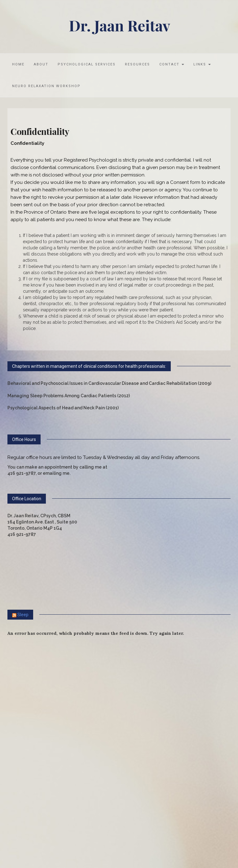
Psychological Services (87, 64)
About (41, 64)
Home (18, 64)
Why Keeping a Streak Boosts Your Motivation (59, 755)
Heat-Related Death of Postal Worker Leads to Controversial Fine (81, 743)
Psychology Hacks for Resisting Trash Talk (55, 730)
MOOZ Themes (106, 813)
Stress (24, 661)
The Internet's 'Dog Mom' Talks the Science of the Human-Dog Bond (84, 717)
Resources (137, 64)
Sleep (23, 615)
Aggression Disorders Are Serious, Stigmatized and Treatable (76, 705)
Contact (172, 64)
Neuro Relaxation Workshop (46, 86)
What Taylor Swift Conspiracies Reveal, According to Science (76, 692)
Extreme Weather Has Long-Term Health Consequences (70, 768)
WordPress (158, 813)
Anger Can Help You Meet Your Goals (49, 679)
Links (202, 64)
